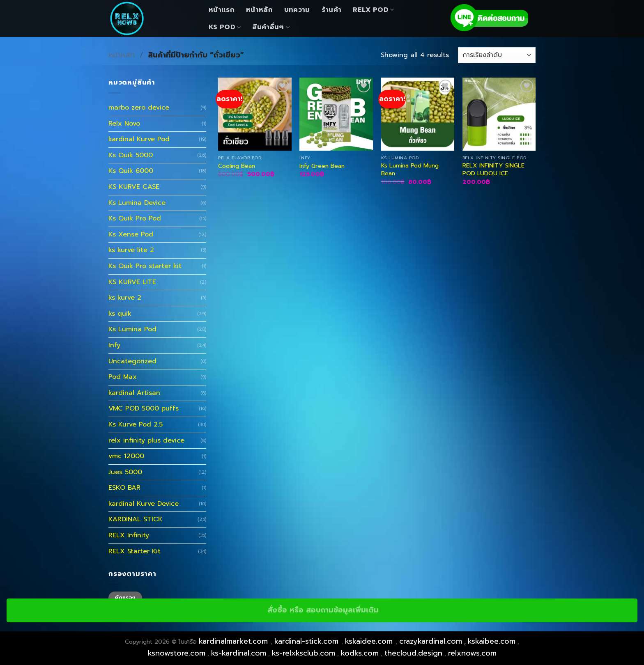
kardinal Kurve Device (144, 504)
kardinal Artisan (134, 393)
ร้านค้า (332, 10)
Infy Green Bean (322, 166)
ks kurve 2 (125, 298)
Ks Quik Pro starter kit (145, 266)
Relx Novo (124, 124)
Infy (114, 345)
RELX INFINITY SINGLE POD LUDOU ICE (493, 169)
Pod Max (123, 377)
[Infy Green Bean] (336, 114)
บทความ (297, 10)
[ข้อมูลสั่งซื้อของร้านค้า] (497, 55)
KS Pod (225, 27)
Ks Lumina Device (137, 203)
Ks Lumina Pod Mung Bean (410, 169)
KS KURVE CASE (134, 187)
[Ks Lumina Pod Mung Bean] (418, 114)
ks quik (120, 314)
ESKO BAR (124, 488)
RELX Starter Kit (135, 551)
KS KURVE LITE (132, 282)
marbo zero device (139, 108)
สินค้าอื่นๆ (271, 27)
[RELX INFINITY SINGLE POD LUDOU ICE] (499, 114)
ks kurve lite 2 (131, 250)
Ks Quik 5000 (131, 155)
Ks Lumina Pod (132, 329)
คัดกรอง (125, 598)
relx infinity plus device (146, 440)
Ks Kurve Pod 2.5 (136, 424)
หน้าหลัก (259, 10)
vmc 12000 (126, 456)
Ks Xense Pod (131, 234)
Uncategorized (132, 361)
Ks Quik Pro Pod (135, 218)
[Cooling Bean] (255, 114)
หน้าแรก (222, 10)
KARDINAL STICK (136, 519)
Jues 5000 (125, 472)
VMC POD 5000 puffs (144, 408)
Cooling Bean (237, 166)
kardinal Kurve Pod (139, 139)
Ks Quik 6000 (131, 171)
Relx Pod (373, 10)
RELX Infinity (129, 535)
